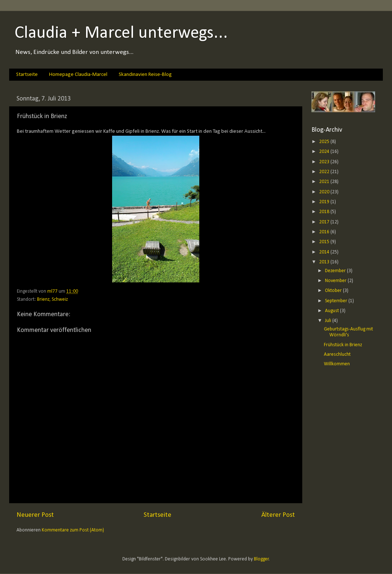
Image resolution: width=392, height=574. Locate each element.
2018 (325, 212)
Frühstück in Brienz (343, 345)
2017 (325, 222)
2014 (325, 252)
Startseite (27, 75)
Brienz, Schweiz (52, 299)
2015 (325, 242)
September (337, 301)
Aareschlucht (337, 354)
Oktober (334, 291)
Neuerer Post (35, 515)
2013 (325, 262)
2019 (325, 202)
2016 (325, 232)
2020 (325, 192)
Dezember (336, 271)
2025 (325, 142)
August (332, 311)
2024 (325, 152)
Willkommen (337, 364)
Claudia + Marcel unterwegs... (121, 33)
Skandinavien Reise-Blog (145, 75)
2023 (325, 162)
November (336, 281)
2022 (325, 172)
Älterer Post (278, 515)
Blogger (261, 559)
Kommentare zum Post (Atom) (73, 530)
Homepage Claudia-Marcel (78, 75)
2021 (325, 182)
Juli (329, 321)
